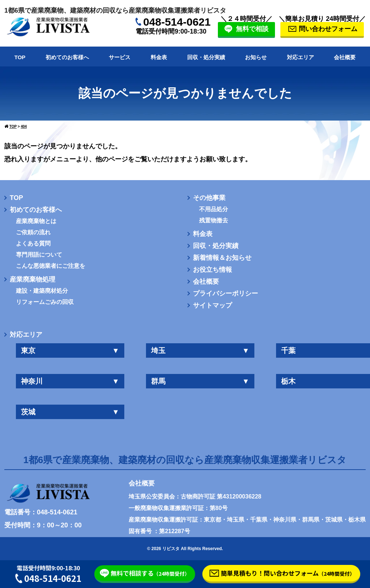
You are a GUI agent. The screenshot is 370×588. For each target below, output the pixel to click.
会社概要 (345, 57)
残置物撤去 (214, 221)
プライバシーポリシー (225, 293)
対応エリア (300, 57)
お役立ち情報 (212, 270)
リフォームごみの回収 (45, 302)
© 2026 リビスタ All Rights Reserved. (185, 549)
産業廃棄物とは (36, 221)
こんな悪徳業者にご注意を (51, 266)
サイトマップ (212, 305)
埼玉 (200, 350)
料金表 (159, 57)
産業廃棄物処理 (33, 279)
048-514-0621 (177, 22)
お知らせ (256, 57)
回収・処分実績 (206, 57)
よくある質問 (33, 244)
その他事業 (209, 198)
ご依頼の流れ (33, 232)
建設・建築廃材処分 (42, 291)
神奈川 (70, 381)
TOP (20, 57)
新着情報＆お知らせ (222, 258)
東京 (70, 350)
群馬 (200, 381)
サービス (120, 57)
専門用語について (39, 255)
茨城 (70, 412)
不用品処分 (214, 209)
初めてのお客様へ (67, 57)
